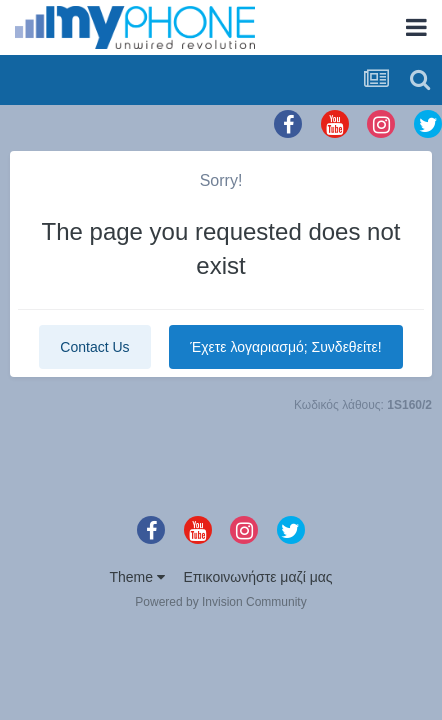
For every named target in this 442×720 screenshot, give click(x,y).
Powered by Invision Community (220, 602)
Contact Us (94, 347)
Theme (136, 577)
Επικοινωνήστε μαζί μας (258, 577)
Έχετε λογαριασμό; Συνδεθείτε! (285, 347)
